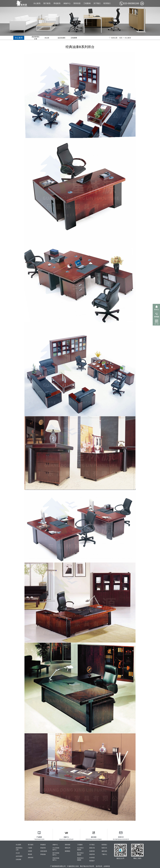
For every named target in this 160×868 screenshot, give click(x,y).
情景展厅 (92, 861)
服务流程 (104, 851)
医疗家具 (47, 3)
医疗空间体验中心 (56, 854)
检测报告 (68, 851)
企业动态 (92, 858)
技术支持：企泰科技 (103, 866)
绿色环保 (92, 854)
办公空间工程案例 (80, 849)
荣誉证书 (68, 848)
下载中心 (104, 854)
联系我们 (107, 3)
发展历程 (92, 851)
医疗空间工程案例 (80, 854)
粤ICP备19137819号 (87, 866)
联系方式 (104, 848)
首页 (121, 38)
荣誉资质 (77, 3)
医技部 (30, 854)
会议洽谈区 (62, 38)
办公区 (47, 38)
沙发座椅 (74, 38)
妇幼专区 (31, 858)
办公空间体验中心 (56, 849)
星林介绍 (92, 848)
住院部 (30, 851)
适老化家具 (44, 851)
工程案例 (87, 3)
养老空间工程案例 (80, 859)
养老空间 (43, 848)
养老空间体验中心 (56, 859)
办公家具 (37, 3)
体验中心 (67, 3)
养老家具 (57, 3)
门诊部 (30, 848)
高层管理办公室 (36, 38)
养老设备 (43, 854)
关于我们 (97, 3)
